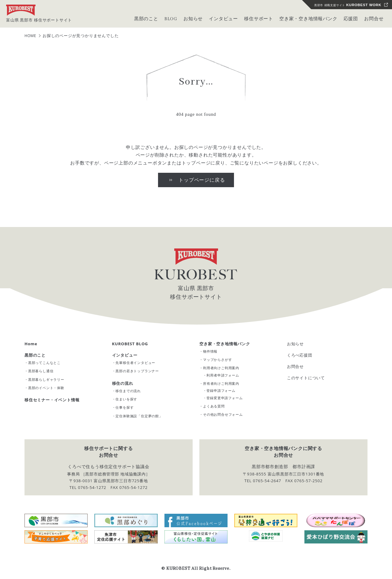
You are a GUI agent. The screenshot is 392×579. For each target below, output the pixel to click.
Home (31, 344)
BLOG (171, 19)
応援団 (351, 19)
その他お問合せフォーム (223, 414)
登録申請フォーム (221, 390)
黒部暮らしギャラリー (46, 379)
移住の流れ (123, 383)
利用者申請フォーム (223, 375)
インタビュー (125, 355)
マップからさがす (217, 360)
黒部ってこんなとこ (44, 363)
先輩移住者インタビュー (135, 363)
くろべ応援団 (300, 355)
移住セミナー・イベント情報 (52, 400)
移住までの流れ (128, 391)
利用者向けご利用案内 (221, 368)
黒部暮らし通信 (41, 371)
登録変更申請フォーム (224, 398)
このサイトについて (306, 378)
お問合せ (374, 19)
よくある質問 (214, 406)
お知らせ (295, 344)
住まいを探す (126, 399)
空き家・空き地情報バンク (225, 344)
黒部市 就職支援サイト (348, 5)
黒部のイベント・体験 (46, 388)
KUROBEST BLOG (130, 344)
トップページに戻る (202, 180)
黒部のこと (35, 355)
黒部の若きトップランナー (137, 371)
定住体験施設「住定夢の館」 (139, 416)
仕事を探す (124, 407)
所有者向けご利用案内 (221, 383)
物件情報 (210, 351)
